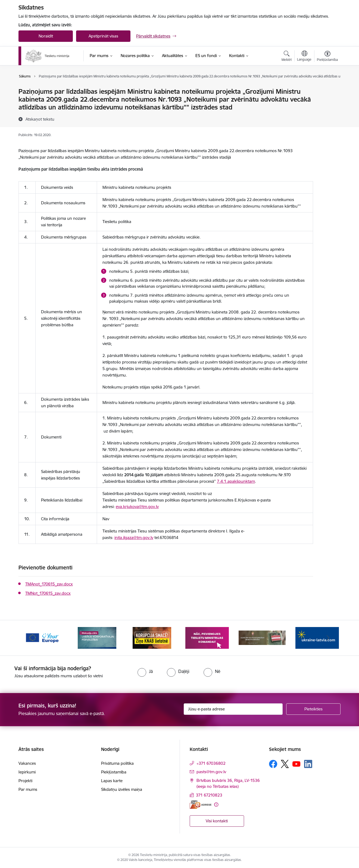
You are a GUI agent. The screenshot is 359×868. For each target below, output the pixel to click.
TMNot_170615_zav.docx (48, 593)
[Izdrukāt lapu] (327, 89)
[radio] (145, 671)
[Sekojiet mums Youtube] (296, 764)
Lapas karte (112, 781)
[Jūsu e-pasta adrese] (233, 709)
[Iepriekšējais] (31, 638)
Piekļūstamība (114, 772)
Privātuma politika (117, 763)
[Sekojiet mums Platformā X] (285, 764)
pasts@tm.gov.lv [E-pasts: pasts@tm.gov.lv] (211, 772)
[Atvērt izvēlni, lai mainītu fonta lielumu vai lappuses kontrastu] (327, 57)
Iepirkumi (27, 772)
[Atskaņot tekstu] (40, 119)
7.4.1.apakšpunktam (236, 481)
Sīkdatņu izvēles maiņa (122, 789)
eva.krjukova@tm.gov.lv (137, 507)
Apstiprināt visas (103, 36)
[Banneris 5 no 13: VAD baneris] (262, 637)
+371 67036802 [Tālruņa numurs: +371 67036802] (211, 763)
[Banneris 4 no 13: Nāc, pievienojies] (207, 637)
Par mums (28, 789)
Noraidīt (46, 36)
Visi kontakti (217, 821)
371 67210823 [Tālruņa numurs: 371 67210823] (209, 795)
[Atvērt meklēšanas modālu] (287, 57)
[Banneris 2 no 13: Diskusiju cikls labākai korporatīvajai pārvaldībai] (97, 637)
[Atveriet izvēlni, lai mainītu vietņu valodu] (304, 57)
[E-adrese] (201, 805)
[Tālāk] (328, 638)
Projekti (25, 781)
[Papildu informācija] (216, 805)
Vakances (27, 763)
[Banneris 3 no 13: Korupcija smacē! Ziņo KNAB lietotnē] (152, 637)
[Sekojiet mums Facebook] (273, 764)
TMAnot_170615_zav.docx (49, 584)
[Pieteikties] (313, 709)
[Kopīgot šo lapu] (327, 103)
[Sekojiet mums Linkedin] (308, 764)
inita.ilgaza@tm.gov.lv (134, 538)
